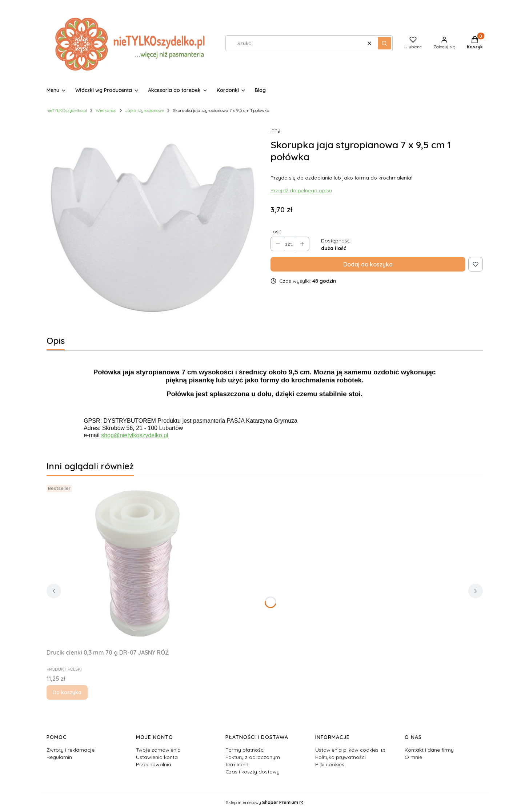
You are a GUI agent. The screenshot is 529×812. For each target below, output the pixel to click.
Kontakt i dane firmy (429, 750)
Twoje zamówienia (158, 750)
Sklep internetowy (262, 802)
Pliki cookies (330, 764)
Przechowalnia (154, 764)
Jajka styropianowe (145, 110)
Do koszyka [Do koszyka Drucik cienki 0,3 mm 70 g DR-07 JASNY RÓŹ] (67, 692)
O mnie (413, 757)
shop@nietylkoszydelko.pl (135, 435)
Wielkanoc (106, 110)
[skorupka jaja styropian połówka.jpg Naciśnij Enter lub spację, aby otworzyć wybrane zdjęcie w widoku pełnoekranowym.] (153, 226)
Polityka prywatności (340, 757)
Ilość (276, 232)
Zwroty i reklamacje (71, 750)
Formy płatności (245, 750)
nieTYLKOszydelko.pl (67, 110)
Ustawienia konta (157, 757)
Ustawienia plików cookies (348, 750)
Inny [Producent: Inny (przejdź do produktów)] (275, 130)
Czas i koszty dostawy (253, 772)
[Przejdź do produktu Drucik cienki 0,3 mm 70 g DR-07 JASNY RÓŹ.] (137, 564)
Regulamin (59, 757)
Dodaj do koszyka (368, 264)
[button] (384, 43)
